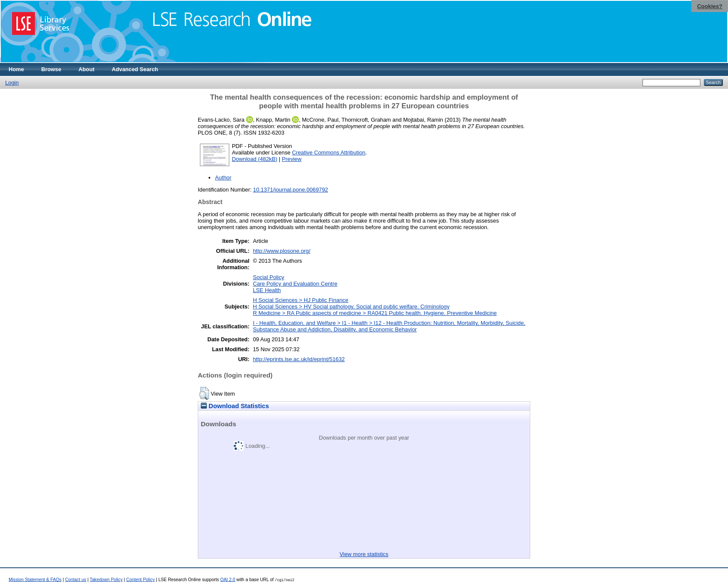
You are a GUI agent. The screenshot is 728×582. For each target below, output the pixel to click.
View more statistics (364, 554)
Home (16, 69)
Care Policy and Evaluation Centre (295, 284)
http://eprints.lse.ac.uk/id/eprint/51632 (299, 359)
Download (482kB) (255, 159)
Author (223, 178)
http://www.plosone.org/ (282, 251)
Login (12, 83)
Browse (51, 69)
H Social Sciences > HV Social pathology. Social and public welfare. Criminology (351, 307)
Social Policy (269, 277)
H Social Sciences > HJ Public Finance (301, 300)
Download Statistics (235, 406)
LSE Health (267, 290)
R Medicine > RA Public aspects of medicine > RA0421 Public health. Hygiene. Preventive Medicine (375, 313)
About (87, 69)
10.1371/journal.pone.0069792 (291, 190)
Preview (292, 159)
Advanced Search (135, 69)
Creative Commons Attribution (329, 153)
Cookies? (710, 6)
